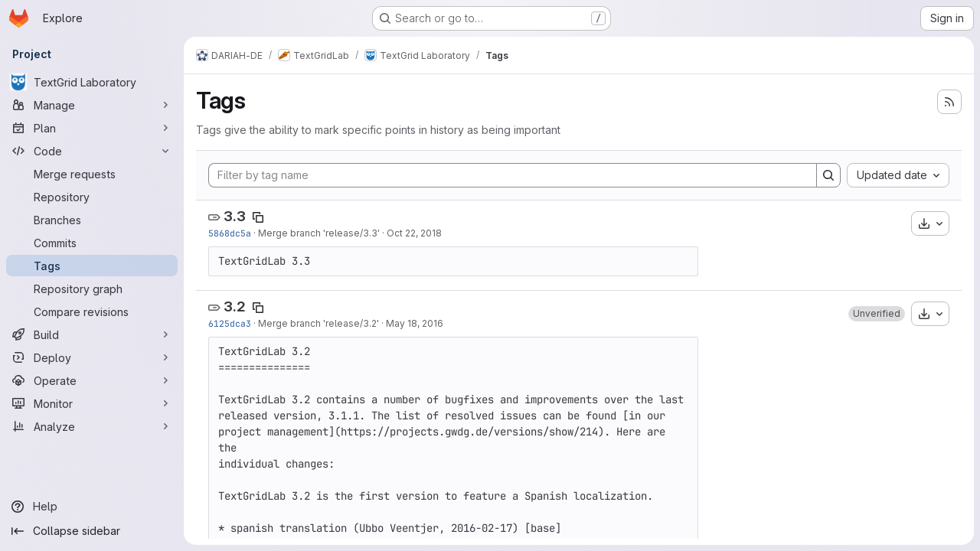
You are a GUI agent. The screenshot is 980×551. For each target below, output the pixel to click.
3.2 (235, 306)
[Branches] (92, 220)
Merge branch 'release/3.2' (318, 323)
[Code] (92, 151)
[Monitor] (92, 403)
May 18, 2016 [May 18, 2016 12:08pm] (415, 323)
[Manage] (92, 105)
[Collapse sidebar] (92, 531)
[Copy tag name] (258, 217)
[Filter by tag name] (513, 175)
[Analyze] (92, 426)
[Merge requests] (92, 174)
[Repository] (92, 197)
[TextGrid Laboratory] (92, 82)
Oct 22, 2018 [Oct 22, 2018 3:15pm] (414, 233)
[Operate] (92, 380)
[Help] (92, 507)
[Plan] (92, 128)
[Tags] (92, 266)
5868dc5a (230, 233)
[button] (877, 314)
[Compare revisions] (92, 311)
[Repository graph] (92, 289)
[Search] (828, 175)
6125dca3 (230, 323)
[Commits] (92, 243)
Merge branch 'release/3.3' (319, 233)
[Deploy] (92, 357)
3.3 (235, 216)
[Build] (92, 334)
